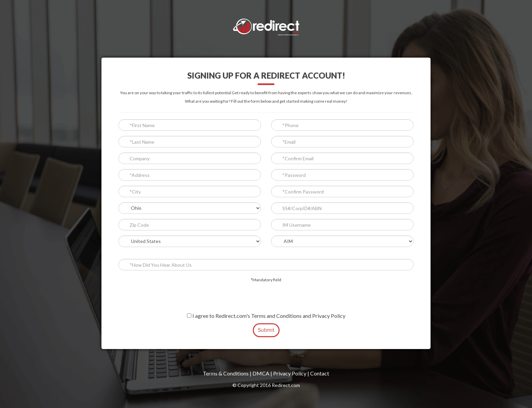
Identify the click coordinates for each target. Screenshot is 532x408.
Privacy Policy (329, 316)
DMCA (261, 373)
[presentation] (266, 299)
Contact (320, 373)
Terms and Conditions (276, 316)
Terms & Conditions (226, 373)
